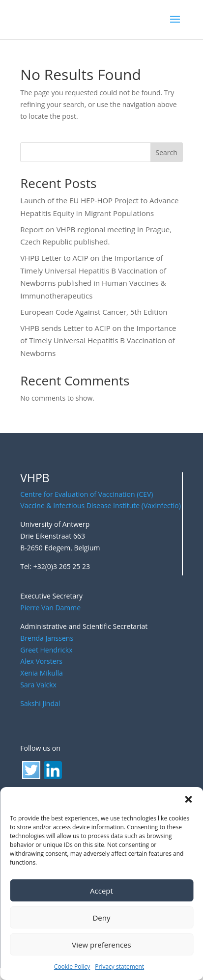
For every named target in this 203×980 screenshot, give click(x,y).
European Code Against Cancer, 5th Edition (94, 312)
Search (167, 152)
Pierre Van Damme (50, 608)
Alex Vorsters (41, 661)
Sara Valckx (38, 685)
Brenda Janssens (47, 638)
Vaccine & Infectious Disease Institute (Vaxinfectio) (101, 505)
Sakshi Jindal (40, 703)
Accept (101, 891)
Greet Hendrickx (46, 650)
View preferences (101, 945)
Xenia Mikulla (41, 673)
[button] (188, 799)
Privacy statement (119, 966)
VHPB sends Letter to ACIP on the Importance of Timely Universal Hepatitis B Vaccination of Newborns (98, 340)
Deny (101, 918)
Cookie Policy (72, 966)
